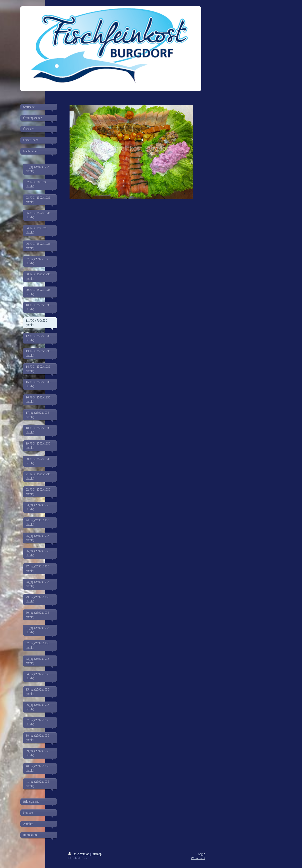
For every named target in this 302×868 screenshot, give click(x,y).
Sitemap (96, 854)
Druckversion (79, 854)
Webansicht (198, 858)
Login (201, 854)
